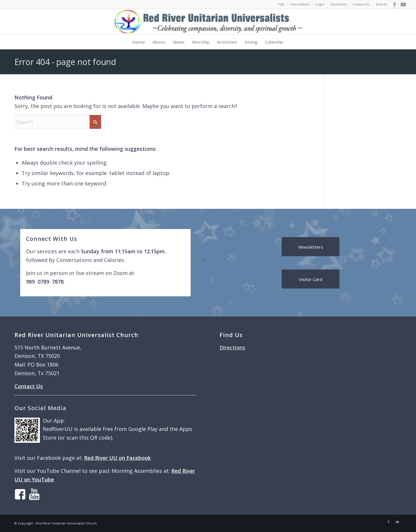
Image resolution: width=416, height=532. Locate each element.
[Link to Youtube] (403, 4)
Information (300, 4)
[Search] (58, 122)
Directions (339, 4)
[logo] (208, 22)
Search (381, 4)
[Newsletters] (311, 247)
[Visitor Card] (311, 279)
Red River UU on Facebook (117, 458)
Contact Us (361, 4)
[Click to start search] (95, 122)
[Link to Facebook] (394, 4)
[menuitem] (282, 4)
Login (320, 4)
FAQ (281, 4)
